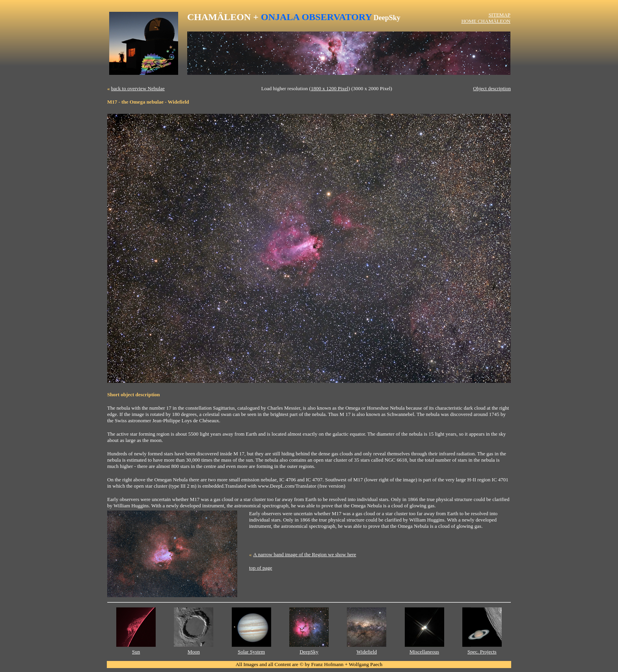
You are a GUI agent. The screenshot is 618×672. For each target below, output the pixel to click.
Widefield (367, 652)
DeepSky (309, 652)
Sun (136, 652)
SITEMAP (499, 15)
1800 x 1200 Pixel (330, 88)
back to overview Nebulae (138, 88)
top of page (261, 568)
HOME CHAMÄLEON (486, 21)
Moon (194, 652)
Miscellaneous (424, 652)
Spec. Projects (482, 652)
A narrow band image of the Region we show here (305, 554)
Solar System (251, 652)
